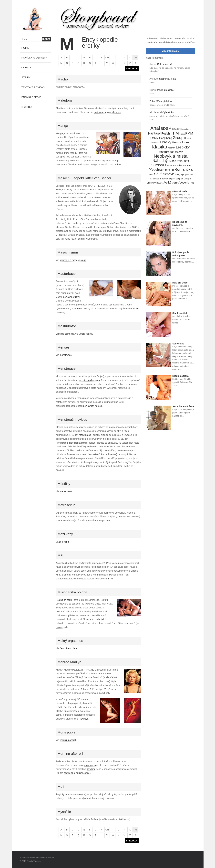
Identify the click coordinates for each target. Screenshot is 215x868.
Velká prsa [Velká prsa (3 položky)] (159, 183)
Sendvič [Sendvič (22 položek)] (169, 174)
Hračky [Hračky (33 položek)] (166, 142)
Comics (27, 67)
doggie (59, 627)
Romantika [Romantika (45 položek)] (183, 170)
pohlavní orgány (71, 297)
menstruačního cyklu (89, 380)
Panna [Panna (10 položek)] (169, 165)
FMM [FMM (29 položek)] (189, 133)
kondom (91, 769)
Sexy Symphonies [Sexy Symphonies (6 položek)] (184, 174)
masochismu (90, 190)
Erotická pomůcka (65, 334)
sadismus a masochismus (107, 112)
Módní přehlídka (165, 90)
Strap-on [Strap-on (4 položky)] (179, 179)
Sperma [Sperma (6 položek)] (164, 179)
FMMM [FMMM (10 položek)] (154, 138)
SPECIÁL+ (132, 68)
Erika (152, 101)
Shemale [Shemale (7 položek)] (155, 179)
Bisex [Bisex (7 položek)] (175, 129)
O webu (27, 107)
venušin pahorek (68, 740)
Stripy (26, 77)
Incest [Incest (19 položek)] (186, 142)
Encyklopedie (31, 97)
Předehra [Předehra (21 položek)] (155, 170)
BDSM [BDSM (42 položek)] (166, 129)
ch (107, 58)
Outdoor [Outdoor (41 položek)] (157, 165)
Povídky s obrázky (35, 58)
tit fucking (64, 542)
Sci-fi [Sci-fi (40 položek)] (158, 174)
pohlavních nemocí (93, 406)
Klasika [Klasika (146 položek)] (159, 147)
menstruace (66, 355)
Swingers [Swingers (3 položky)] (187, 179)
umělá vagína (86, 334)
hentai (75, 161)
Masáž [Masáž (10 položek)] (179, 152)
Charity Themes (34, 861)
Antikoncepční (63, 761)
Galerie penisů (164, 64)
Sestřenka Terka (168, 79)
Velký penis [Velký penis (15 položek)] (172, 183)
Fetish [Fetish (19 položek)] (166, 133)
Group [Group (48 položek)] (178, 138)
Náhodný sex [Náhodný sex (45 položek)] (164, 161)
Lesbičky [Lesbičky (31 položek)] (183, 147)
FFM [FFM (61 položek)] (175, 133)
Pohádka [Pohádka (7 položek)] (178, 166)
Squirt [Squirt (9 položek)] (172, 179)
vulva (80, 794)
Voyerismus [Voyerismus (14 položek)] (187, 183)
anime (118, 165)
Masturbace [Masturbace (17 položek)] (167, 152)
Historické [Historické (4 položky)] (155, 143)
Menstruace (85, 435)
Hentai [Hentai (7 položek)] (188, 138)
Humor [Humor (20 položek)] (177, 142)
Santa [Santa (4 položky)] (151, 175)
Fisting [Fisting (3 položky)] (182, 134)
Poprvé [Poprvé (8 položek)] (187, 166)
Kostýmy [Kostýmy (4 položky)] (171, 148)
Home (25, 48)
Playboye (84, 719)
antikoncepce (91, 765)
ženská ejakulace (68, 648)
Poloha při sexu (64, 600)
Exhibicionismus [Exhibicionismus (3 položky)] (185, 129)
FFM (111, 579)
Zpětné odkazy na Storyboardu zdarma (37, 858)
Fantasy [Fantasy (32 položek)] (154, 133)
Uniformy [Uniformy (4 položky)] (151, 183)
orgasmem (76, 309)
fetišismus (124, 819)
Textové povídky (33, 87)
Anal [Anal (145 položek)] (155, 128)
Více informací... (171, 51)
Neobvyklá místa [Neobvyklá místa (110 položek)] (171, 156)
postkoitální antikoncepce (77, 773)
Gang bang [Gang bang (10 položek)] (166, 138)
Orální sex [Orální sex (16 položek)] (182, 161)
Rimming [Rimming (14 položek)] (168, 170)
